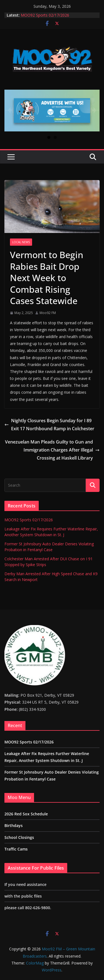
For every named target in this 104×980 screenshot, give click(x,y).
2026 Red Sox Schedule (26, 814)
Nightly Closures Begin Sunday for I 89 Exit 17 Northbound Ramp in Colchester (49, 425)
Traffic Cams (16, 849)
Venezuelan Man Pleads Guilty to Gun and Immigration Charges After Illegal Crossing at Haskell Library (52, 450)
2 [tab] (55, 137)
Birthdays (14, 825)
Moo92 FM (48, 313)
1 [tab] (49, 137)
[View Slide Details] (52, 111)
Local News (21, 242)
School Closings (19, 837)
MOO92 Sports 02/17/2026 (45, 15)
